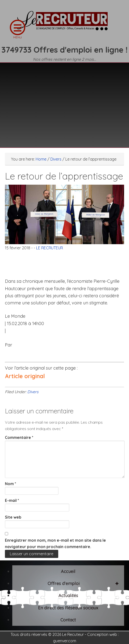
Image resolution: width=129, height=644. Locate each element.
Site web (13, 517)
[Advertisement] (64, 102)
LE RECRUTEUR (65, 23)
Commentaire (19, 437)
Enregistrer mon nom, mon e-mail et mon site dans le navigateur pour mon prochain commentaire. (55, 543)
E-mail (12, 500)
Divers (33, 392)
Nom (11, 484)
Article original (25, 376)
